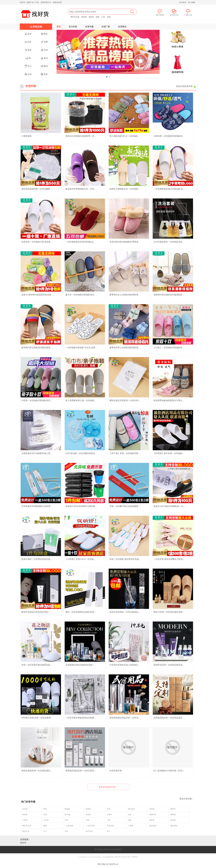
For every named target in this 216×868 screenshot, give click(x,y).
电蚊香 (91, 17)
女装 (28, 34)
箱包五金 (26, 831)
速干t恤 (67, 815)
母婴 (44, 42)
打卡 (45, 831)
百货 (44, 50)
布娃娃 (152, 809)
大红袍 (46, 820)
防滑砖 (88, 809)
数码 (44, 66)
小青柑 (131, 826)
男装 (44, 34)
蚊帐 (98, 17)
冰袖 (109, 17)
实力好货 (73, 27)
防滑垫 (25, 815)
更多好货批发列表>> (108, 787)
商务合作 (108, 850)
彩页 (109, 809)
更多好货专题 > (186, 799)
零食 (45, 809)
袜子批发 (89, 831)
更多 (44, 74)
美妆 (28, 50)
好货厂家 (106, 27)
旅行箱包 (131, 809)
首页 (59, 27)
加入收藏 (191, 2)
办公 (28, 66)
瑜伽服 (67, 809)
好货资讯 (122, 27)
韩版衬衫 (153, 815)
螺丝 (45, 826)
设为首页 (183, 2)
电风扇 (84, 17)
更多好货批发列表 (184, 86)
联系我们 (118, 850)
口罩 (103, 17)
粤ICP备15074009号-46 (108, 864)
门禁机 (25, 820)
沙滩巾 (110, 815)
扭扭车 (88, 815)
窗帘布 (173, 809)
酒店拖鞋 (153, 826)
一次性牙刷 (90, 826)
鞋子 (109, 831)
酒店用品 (174, 826)
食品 (44, 58)
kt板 (129, 815)
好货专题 (89, 27)
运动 (28, 74)
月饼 (66, 820)
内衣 (28, 42)
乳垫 (45, 815)
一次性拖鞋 (69, 826)
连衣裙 (25, 809)
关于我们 (98, 850)
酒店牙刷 (110, 826)
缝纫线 (173, 815)
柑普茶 (23, 843)
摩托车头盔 (75, 17)
